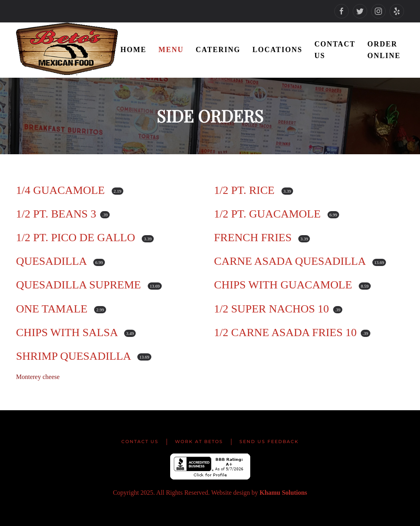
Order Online (384, 50)
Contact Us (335, 50)
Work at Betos (199, 441)
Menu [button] (171, 50)
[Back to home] (68, 50)
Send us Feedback (269, 441)
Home (134, 50)
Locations (277, 50)
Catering (218, 50)
